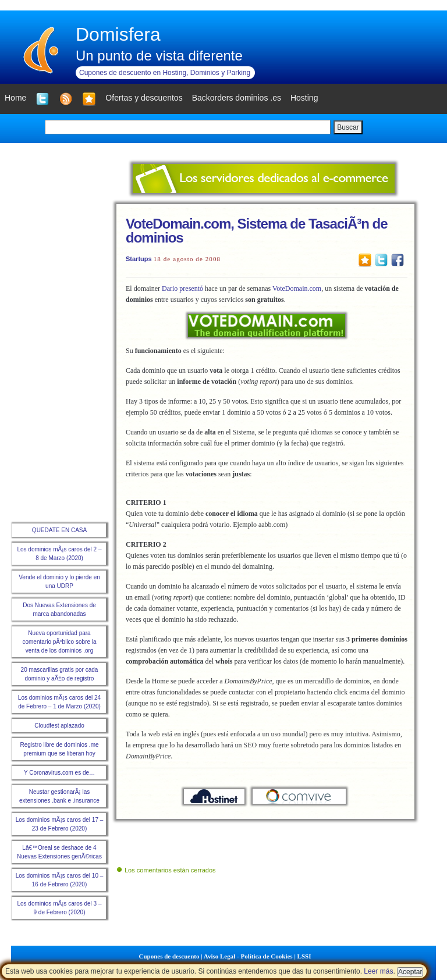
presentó (191, 288)
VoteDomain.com (297, 288)
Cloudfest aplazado (59, 726)
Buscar (348, 127)
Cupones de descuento (169, 956)
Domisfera (118, 34)
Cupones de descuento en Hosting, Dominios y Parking (165, 73)
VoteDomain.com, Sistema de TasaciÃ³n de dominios (257, 231)
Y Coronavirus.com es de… (59, 773)
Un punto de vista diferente (159, 56)
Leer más (378, 971)
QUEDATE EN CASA (59, 530)
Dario (170, 288)
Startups (139, 259)
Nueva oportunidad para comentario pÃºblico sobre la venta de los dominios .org (59, 642)
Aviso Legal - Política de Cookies (248, 956)
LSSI (304, 956)
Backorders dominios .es (237, 98)
